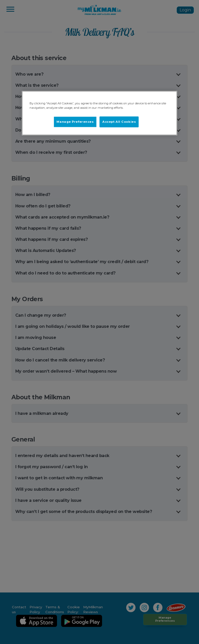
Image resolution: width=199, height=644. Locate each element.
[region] (99, 113)
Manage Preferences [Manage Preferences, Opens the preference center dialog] (75, 122)
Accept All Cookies (119, 122)
